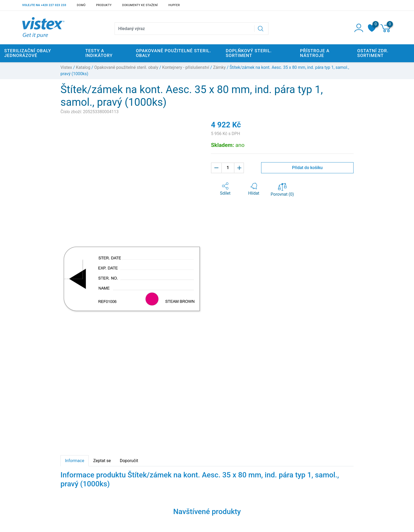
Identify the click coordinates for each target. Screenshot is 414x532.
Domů (81, 5)
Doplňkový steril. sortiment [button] (249, 53)
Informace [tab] (75, 461)
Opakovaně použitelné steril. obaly (126, 67)
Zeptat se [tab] (102, 461)
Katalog (83, 67)
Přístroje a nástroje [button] (315, 53)
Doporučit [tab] (129, 461)
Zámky (219, 67)
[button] (225, 189)
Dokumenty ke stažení (140, 5)
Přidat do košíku (307, 168)
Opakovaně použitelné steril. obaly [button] (174, 53)
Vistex (66, 67)
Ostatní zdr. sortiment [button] (373, 53)
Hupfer (174, 5)
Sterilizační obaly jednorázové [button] (28, 53)
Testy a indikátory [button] (99, 53)
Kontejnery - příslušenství (186, 67)
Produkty (104, 5)
